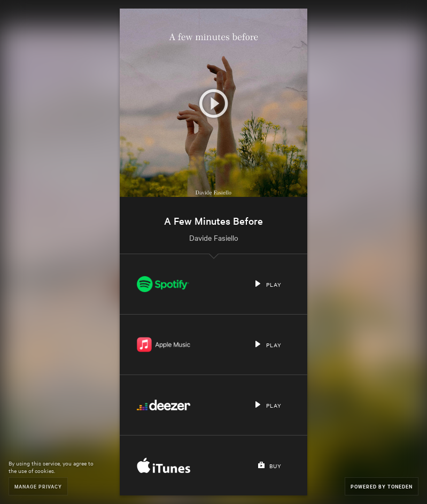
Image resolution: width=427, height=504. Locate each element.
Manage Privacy (38, 486)
